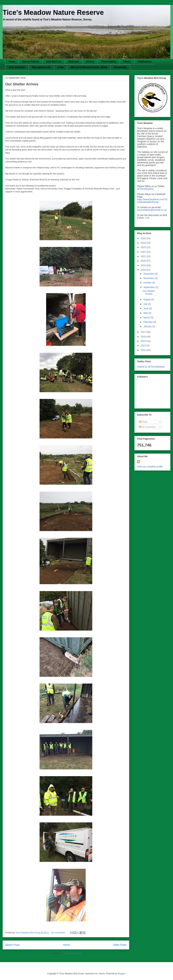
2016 (144, 337)
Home (12, 62)
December (149, 274)
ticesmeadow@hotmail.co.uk (152, 210)
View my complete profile (150, 467)
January (148, 326)
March (147, 318)
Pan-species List (41, 67)
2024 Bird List (54, 62)
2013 (144, 345)
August (147, 299)
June (146, 308)
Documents (120, 67)
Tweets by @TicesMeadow (151, 367)
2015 (144, 341)
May (146, 313)
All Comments (147, 427)
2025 (144, 238)
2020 (144, 261)
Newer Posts (13, 945)
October (148, 283)
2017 (144, 332)
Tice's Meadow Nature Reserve (53, 12)
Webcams (74, 62)
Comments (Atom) (72, 953)
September (149, 287)
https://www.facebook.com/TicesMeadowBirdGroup (152, 201)
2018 (144, 270)
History (90, 62)
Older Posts (120, 945)
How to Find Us (31, 62)
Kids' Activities (17, 67)
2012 (144, 350)
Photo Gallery (109, 62)
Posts (143, 422)
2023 (144, 247)
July (146, 304)
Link (147, 218)
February (148, 322)
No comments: (59, 933)
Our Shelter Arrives (22, 84)
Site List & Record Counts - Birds (89, 67)
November (149, 278)
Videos (127, 62)
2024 (144, 243)
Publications (145, 62)
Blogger (122, 974)
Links (61, 67)
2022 (144, 252)
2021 (144, 256)
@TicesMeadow (145, 189)
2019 (144, 265)
